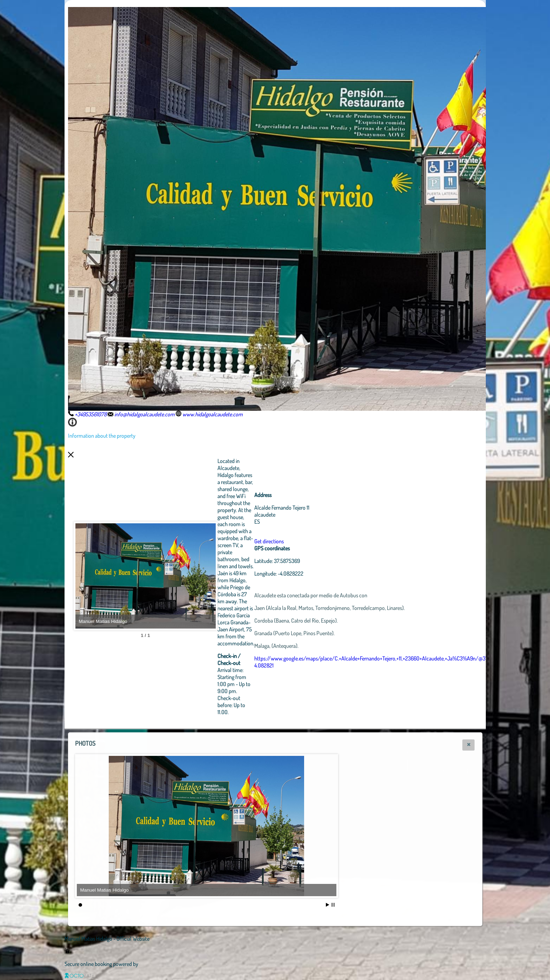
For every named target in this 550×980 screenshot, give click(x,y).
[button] (468, 745)
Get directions (269, 541)
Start (328, 905)
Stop (333, 905)
